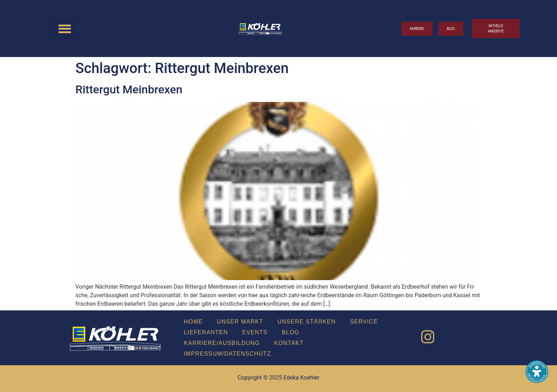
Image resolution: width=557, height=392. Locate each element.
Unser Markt (240, 322)
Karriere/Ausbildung (222, 343)
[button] (65, 29)
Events (255, 332)
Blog (291, 332)
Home (193, 322)
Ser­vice (364, 322)
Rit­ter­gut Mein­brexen (129, 89)
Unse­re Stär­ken (306, 322)
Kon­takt (289, 343)
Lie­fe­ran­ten (206, 332)
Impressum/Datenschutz (227, 354)
